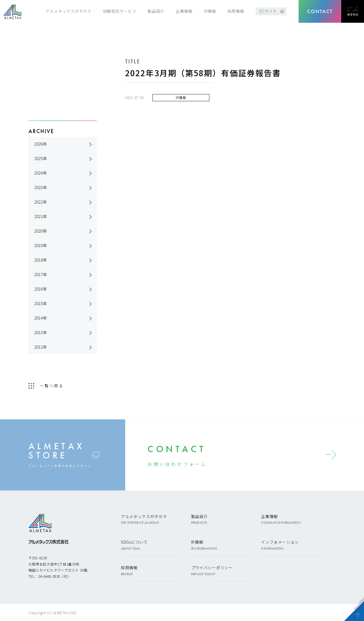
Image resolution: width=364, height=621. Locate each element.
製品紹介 (156, 11)
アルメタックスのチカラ (69, 11)
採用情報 (236, 11)
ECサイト (269, 11)
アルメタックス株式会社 (13, 12)
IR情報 (210, 11)
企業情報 (184, 11)
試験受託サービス (120, 11)
